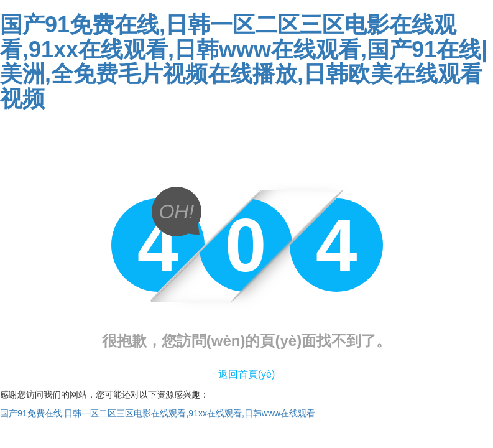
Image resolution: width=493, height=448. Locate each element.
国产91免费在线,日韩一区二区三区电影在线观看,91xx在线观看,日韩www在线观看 (158, 413)
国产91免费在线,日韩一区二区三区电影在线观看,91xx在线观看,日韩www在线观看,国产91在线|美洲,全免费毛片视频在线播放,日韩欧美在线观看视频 (244, 62)
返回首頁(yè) (247, 374)
